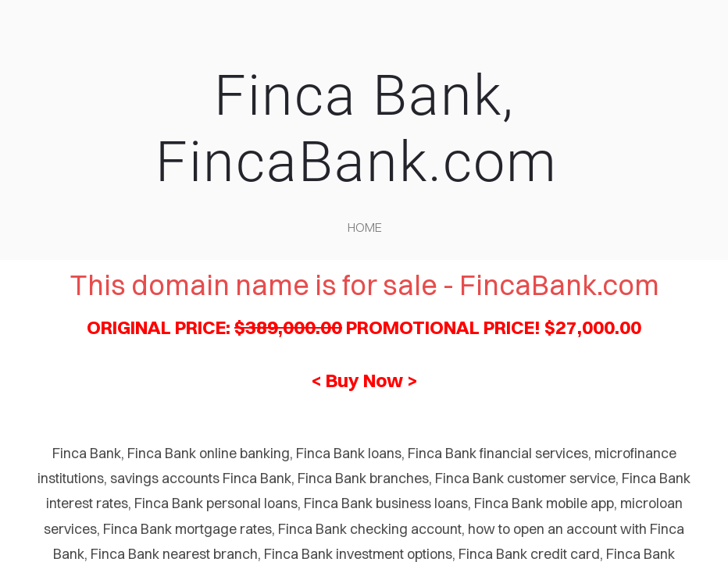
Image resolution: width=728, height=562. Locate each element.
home (365, 227)
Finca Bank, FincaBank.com (364, 129)
